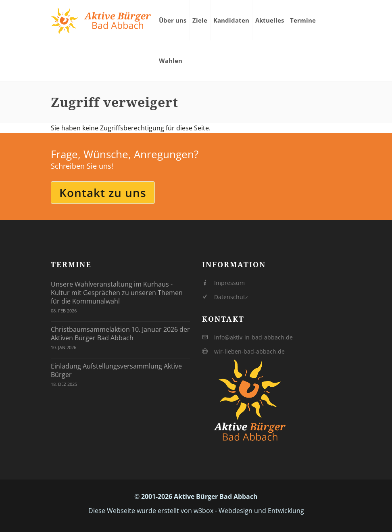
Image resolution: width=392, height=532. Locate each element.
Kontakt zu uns (103, 193)
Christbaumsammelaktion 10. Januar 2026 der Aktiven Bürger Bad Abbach (120, 334)
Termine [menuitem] (303, 20)
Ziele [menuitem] (200, 20)
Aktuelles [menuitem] (270, 20)
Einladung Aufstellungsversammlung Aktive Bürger (116, 370)
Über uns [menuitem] (173, 20)
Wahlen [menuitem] (171, 61)
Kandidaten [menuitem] (231, 20)
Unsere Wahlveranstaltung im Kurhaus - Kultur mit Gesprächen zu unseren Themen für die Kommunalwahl (117, 293)
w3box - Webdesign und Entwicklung (249, 511)
